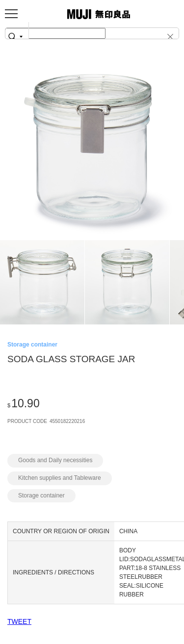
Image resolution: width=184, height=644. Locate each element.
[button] (171, 36)
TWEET (19, 621)
